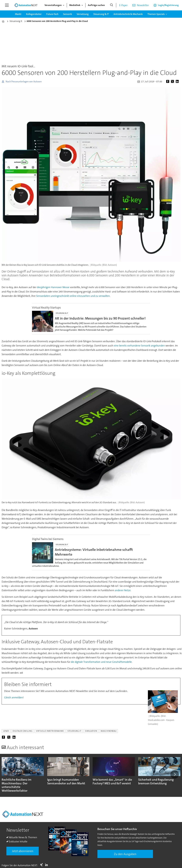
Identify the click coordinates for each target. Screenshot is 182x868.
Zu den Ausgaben (125, 854)
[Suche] (112, 5)
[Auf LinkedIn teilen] (178, 82)
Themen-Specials (156, 14)
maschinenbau (109, 731)
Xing (42, 865)
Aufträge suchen (96, 5)
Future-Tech (52, 14)
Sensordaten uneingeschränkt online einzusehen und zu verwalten (73, 296)
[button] (175, 775)
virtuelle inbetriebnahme (50, 731)
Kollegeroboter (34, 14)
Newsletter (143, 5)
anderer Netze (123, 590)
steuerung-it (74, 731)
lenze (6, 731)
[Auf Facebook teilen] (168, 82)
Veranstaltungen (53, 5)
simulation (91, 731)
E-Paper (123, 5)
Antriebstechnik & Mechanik (128, 14)
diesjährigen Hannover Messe (53, 287)
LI (47, 865)
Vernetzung (83, 14)
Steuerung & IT (101, 14)
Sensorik (68, 14)
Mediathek (75, 5)
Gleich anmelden (13, 697)
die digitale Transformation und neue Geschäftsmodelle (101, 662)
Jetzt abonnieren (23, 851)
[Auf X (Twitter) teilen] (173, 82)
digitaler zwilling (22, 731)
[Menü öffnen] (7, 5)
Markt (18, 14)
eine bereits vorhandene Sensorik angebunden (139, 346)
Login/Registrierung (168, 5)
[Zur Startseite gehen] (26, 5)
